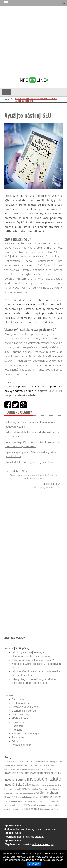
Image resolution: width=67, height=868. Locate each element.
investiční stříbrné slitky (46, 773)
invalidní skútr (34, 769)
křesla (7, 789)
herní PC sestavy (50, 765)
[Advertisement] (33, 43)
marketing (15, 789)
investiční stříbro (15, 780)
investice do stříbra (17, 773)
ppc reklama (16, 793)
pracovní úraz (27, 793)
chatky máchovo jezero (18, 762)
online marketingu (43, 844)
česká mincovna (46, 809)
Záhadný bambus (24, 100)
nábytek (34, 789)
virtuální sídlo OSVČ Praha (21, 805)
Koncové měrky (55, 785)
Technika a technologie (25, 734)
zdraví (16, 809)
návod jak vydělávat (31, 829)
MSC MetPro (25, 789)
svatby (7, 801)
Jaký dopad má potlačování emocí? (33, 660)
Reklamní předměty (13, 797)
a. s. (6, 762)
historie (8, 769)
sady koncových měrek (31, 797)
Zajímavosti (18, 737)
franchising (29, 765)
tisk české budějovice (36, 801)
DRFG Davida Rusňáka (39, 762)
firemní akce (10, 765)
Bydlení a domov (22, 703)
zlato (21, 809)
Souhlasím (34, 864)
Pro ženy (17, 730)
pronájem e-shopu (46, 793)
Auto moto (18, 699)
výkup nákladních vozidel (44, 805)
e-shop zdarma (56, 762)
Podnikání (18, 726)
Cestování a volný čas (25, 707)
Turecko (49, 801)
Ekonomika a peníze (24, 711)
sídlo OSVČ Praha (18, 801)
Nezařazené (19, 722)
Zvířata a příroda (22, 745)
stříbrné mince (51, 797)
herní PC (38, 765)
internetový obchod (19, 769)
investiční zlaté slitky (18, 785)
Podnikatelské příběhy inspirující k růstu (29, 462)
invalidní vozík (47, 769)
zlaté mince (32, 809)
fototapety (20, 765)
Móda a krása (20, 718)
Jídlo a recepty (20, 715)
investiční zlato (44, 779)
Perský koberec (45, 789)
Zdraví (15, 741)
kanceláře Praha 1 (40, 785)
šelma (57, 809)
